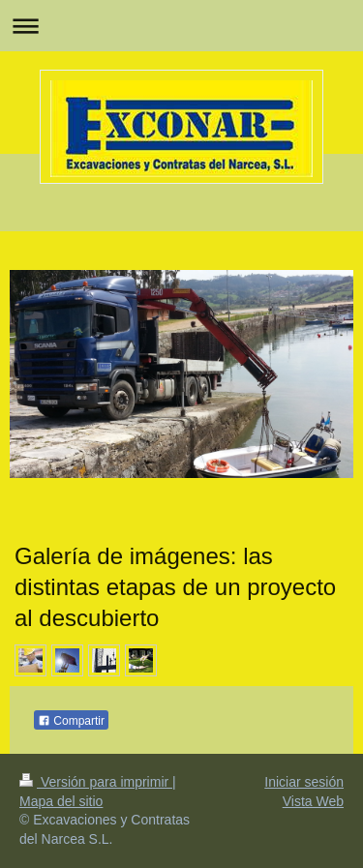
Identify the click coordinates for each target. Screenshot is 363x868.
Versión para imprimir (96, 782)
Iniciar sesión (304, 782)
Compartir (71, 721)
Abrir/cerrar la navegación (181, 26)
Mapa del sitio (61, 801)
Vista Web (313, 801)
